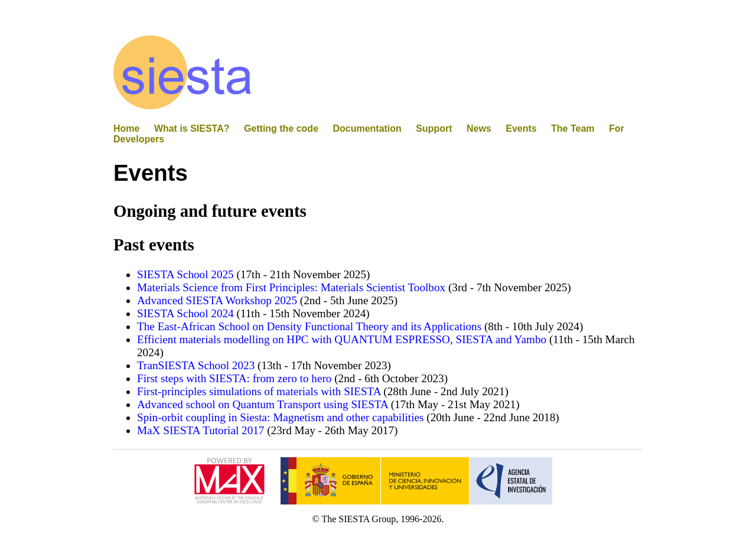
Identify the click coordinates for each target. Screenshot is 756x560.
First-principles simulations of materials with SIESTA (259, 391)
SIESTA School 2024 (185, 313)
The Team (573, 128)
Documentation (367, 128)
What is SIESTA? (192, 128)
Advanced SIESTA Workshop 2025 (217, 300)
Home (126, 128)
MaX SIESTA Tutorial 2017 (201, 430)
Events (521, 128)
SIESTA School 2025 (185, 274)
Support (434, 128)
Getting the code (281, 128)
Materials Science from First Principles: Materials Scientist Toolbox (291, 287)
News (479, 128)
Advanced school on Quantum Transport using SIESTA (263, 404)
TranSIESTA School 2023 (196, 365)
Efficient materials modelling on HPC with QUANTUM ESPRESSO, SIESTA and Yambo (342, 339)
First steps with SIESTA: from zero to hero (234, 378)
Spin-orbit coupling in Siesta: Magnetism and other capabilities (280, 417)
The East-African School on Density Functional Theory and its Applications (309, 326)
